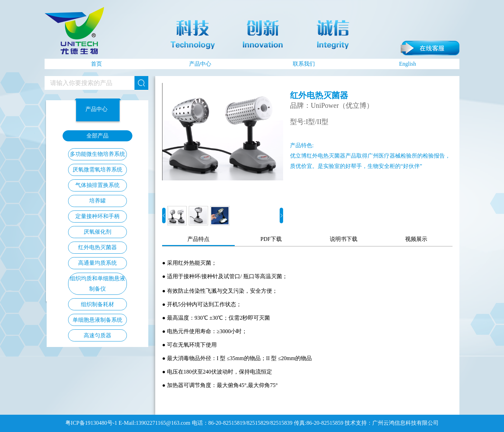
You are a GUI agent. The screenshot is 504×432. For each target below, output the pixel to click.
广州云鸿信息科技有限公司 (405, 423)
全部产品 (97, 136)
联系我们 (304, 64)
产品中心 (200, 64)
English (408, 64)
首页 (96, 64)
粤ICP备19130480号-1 (91, 423)
